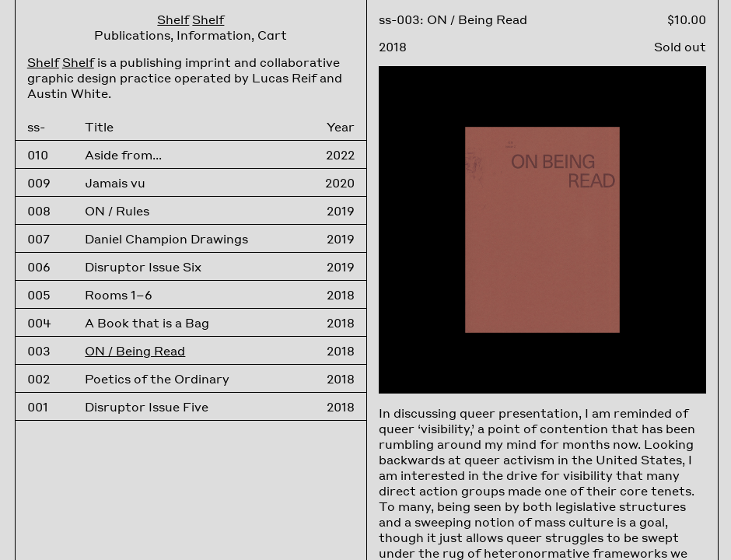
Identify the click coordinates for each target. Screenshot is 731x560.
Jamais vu (115, 183)
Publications (132, 35)
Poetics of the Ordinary (157, 379)
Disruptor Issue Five (147, 407)
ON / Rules (117, 211)
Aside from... (123, 155)
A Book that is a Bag (147, 323)
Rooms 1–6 (119, 295)
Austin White (68, 93)
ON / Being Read (135, 351)
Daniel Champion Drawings (166, 239)
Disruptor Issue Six (143, 267)
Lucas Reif (284, 78)
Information (214, 35)
